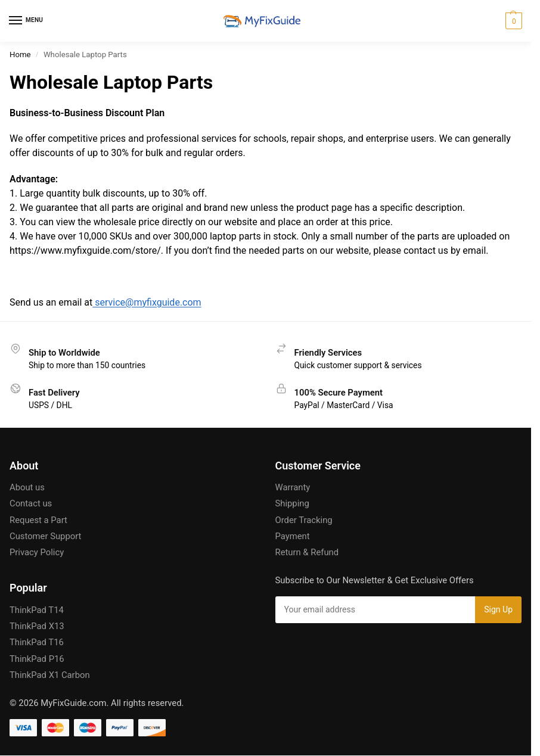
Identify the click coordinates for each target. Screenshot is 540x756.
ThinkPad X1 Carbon (50, 675)
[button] (512, 21)
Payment (293, 536)
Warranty (293, 487)
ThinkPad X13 (37, 626)
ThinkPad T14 (37, 610)
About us (27, 487)
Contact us (31, 503)
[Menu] (27, 21)
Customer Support (45, 536)
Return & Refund (307, 552)
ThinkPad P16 (37, 659)
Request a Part (38, 520)
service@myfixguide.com (147, 302)
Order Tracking (304, 520)
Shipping (292, 503)
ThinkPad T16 (37, 642)
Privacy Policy (37, 552)
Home (20, 55)
